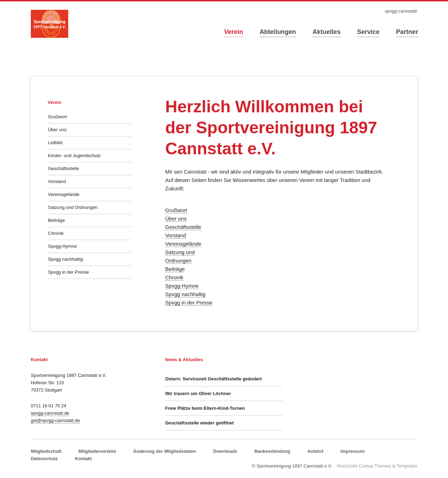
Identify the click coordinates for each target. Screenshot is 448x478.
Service (368, 32)
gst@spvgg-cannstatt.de (55, 420)
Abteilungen (278, 32)
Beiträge (175, 269)
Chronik (174, 277)
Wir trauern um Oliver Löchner (198, 393)
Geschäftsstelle (183, 227)
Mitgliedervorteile (97, 451)
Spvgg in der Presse (189, 303)
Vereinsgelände (183, 244)
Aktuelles (327, 32)
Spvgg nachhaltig (185, 294)
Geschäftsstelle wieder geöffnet (199, 423)
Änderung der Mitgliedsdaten (164, 451)
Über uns (176, 219)
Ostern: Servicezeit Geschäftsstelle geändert (213, 379)
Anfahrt (315, 451)
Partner (407, 32)
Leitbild (55, 143)
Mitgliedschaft (46, 451)
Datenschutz (44, 459)
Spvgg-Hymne (182, 286)
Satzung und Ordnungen (73, 207)
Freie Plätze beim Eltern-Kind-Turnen (205, 408)
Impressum (353, 451)
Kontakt (83, 459)
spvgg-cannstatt (401, 11)
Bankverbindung (272, 451)
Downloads (225, 451)
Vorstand (176, 235)
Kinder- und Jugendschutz (74, 156)
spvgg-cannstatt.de (50, 413)
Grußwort (176, 210)
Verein (233, 32)
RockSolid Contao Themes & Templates (377, 466)
